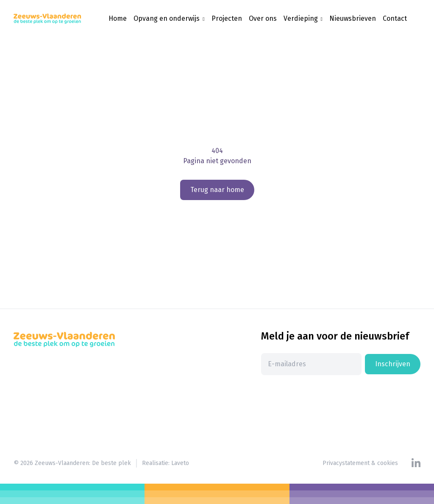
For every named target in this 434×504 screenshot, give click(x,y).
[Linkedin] (416, 463)
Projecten (227, 18)
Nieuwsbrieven (353, 18)
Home (118, 18)
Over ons (263, 18)
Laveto (180, 463)
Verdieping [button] (302, 18)
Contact (395, 18)
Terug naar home (217, 190)
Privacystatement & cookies (360, 463)
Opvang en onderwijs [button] (167, 18)
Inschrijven (393, 364)
